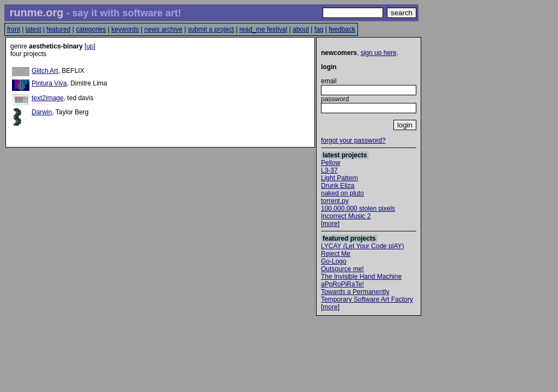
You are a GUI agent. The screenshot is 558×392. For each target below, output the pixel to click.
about (301, 29)
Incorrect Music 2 (346, 216)
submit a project (211, 29)
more (330, 224)
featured (58, 29)
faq (319, 29)
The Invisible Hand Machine (361, 277)
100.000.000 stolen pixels (358, 209)
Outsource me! (342, 269)
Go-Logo (334, 261)
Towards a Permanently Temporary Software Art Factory (367, 296)
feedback (342, 29)
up (90, 46)
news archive (163, 29)
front (14, 29)
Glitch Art (45, 71)
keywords (125, 29)
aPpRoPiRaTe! (342, 284)
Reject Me (336, 254)
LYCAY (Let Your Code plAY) (363, 246)
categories (91, 29)
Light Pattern (339, 178)
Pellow (330, 163)
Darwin (42, 112)
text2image (48, 98)
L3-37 (329, 170)
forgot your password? (353, 140)
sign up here (379, 53)
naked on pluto (342, 193)
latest (34, 29)
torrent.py (335, 201)
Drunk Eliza (338, 186)
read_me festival (263, 29)
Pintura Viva (49, 83)
